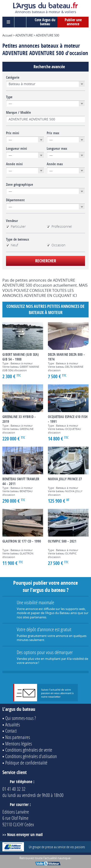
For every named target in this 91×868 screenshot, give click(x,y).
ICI (75, 295)
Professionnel (59, 227)
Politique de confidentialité (26, 763)
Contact (11, 731)
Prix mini (13, 133)
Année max (55, 164)
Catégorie (13, 77)
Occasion (56, 245)
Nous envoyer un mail (25, 834)
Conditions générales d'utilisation (31, 756)
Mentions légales (19, 744)
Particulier (16, 227)
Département (15, 200)
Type (9, 97)
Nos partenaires (18, 737)
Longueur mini (17, 149)
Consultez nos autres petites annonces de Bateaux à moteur (45, 309)
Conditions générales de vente (29, 750)
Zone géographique (20, 185)
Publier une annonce (73, 22)
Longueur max (57, 149)
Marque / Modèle (18, 113)
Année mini (14, 164)
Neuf (12, 245)
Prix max (53, 133)
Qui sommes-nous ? (21, 718)
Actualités (13, 724)
